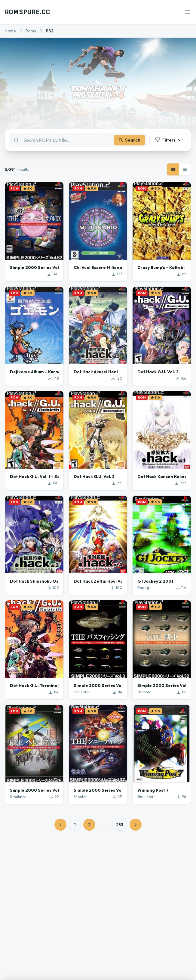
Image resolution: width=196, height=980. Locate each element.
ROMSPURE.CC (28, 12)
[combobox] (78, 140)
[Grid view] (173, 169)
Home (10, 31)
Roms (31, 31)
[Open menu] (188, 12)
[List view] (185, 169)
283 (120, 825)
